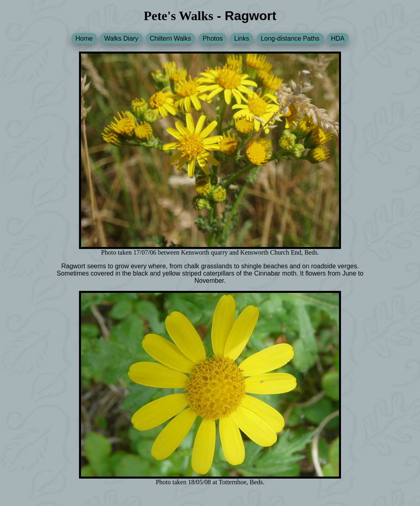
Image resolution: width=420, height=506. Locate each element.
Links (242, 38)
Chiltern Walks (171, 38)
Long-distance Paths (290, 38)
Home (84, 38)
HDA (338, 38)
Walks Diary (121, 38)
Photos (213, 38)
